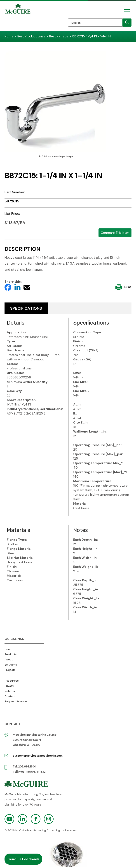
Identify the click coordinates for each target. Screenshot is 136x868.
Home (8, 649)
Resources (12, 681)
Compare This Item (115, 233)
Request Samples (16, 701)
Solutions (11, 665)
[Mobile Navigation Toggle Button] (127, 10)
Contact (10, 696)
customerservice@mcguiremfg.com (38, 756)
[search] (127, 23)
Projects (10, 670)
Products (11, 654)
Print (123, 287)
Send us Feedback (23, 859)
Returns (10, 691)
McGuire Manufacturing (18, 17)
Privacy (9, 686)
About (9, 660)
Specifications (26, 308)
